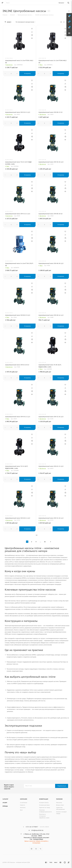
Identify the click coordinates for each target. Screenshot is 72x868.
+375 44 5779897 (32, 827)
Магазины (59, 803)
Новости (23, 805)
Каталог (5, 799)
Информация (44, 799)
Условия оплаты (44, 803)
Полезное (59, 799)
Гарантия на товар (45, 808)
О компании (24, 803)
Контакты (23, 808)
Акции (5, 803)
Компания (24, 799)
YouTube (36, 849)
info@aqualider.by (37, 830)
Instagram (32, 849)
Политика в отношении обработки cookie (44, 816)
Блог (21, 810)
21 (45, 542)
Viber (41, 849)
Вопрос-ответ (60, 805)
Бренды (5, 806)
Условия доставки (44, 805)
